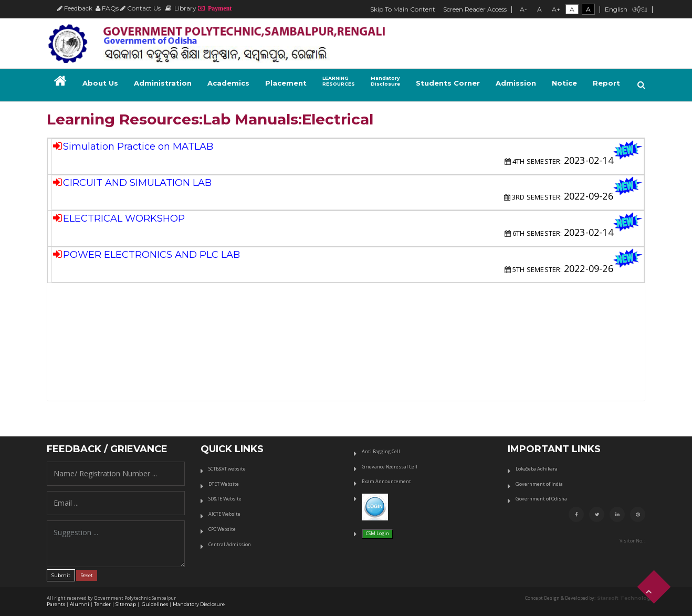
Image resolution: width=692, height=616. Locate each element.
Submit (61, 575)
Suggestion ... (116, 544)
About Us (100, 83)
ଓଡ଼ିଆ (640, 9)
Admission (516, 83)
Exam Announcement (386, 481)
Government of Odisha (541, 499)
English (616, 9)
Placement (286, 83)
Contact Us (140, 8)
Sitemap (126, 604)
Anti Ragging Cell (381, 451)
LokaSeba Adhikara (537, 469)
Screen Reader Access (475, 9)
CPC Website (222, 529)
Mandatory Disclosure (199, 604)
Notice (564, 83)
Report (606, 83)
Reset (87, 575)
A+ (556, 9)
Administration (163, 83)
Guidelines (154, 604)
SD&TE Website (225, 499)
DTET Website (224, 484)
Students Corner (448, 83)
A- (523, 9)
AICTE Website (224, 514)
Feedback (75, 8)
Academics (228, 83)
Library (181, 8)
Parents (56, 604)
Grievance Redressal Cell (390, 467)
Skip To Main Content (403, 9)
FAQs (107, 8)
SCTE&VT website (227, 469)
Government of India (539, 484)
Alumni (80, 604)
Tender (102, 604)
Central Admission (230, 544)
